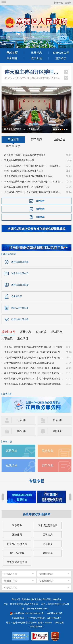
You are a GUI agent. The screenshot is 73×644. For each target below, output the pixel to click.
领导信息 (25, 332)
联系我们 (36, 599)
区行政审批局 (17, 553)
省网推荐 (40, 209)
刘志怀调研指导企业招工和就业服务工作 (24, 171)
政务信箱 (57, 599)
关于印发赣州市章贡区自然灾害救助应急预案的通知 (29, 363)
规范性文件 (8, 332)
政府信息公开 (10, 254)
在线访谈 (12, 465)
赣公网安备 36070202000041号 (29, 613)
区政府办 (17, 525)
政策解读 (41, 332)
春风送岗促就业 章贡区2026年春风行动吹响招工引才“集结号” (33, 182)
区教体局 (17, 535)
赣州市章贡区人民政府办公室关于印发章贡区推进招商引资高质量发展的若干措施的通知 (33, 384)
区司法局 (48, 535)
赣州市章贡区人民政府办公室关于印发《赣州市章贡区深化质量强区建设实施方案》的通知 (33, 373)
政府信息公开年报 (20, 319)
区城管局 (48, 553)
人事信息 (7, 338)
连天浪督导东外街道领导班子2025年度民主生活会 (28, 176)
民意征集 (48, 451)
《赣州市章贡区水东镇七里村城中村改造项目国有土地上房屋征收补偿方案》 (33, 357)
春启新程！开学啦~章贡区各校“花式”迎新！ (25, 155)
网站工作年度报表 (20, 308)
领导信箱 (12, 451)
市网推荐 (40, 217)
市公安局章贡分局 (17, 562)
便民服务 (57, 431)
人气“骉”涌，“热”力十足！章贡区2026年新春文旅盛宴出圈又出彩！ (33, 192)
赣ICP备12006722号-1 (38, 609)
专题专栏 (36, 481)
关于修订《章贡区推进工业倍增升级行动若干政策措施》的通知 (33, 352)
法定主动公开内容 (20, 273)
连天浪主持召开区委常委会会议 (19, 160)
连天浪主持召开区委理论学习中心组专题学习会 (33, 72)
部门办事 (21, 431)
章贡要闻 (13, 140)
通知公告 (60, 140)
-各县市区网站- (46, 581)
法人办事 (57, 420)
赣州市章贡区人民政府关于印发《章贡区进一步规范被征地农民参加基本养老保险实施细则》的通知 (33, 378)
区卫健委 (48, 544)
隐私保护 (26, 599)
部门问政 (48, 465)
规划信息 (57, 332)
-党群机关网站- (46, 574)
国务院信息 (13, 146)
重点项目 (23, 338)
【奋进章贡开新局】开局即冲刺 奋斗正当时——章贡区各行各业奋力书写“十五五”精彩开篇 (33, 166)
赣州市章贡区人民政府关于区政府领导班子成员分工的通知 (32, 368)
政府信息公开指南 (20, 262)
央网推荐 (40, 201)
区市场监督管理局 (48, 525)
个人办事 (21, 420)
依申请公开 (17, 296)
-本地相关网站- (10, 588)
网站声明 (16, 599)
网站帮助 (47, 599)
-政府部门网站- (10, 581)
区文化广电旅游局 (17, 544)
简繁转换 (58, 3)
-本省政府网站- (10, 574)
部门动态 (36, 140)
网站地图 (59, 623)
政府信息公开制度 (20, 285)
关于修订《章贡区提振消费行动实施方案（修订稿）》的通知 (33, 347)
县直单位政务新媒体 (36, 514)
